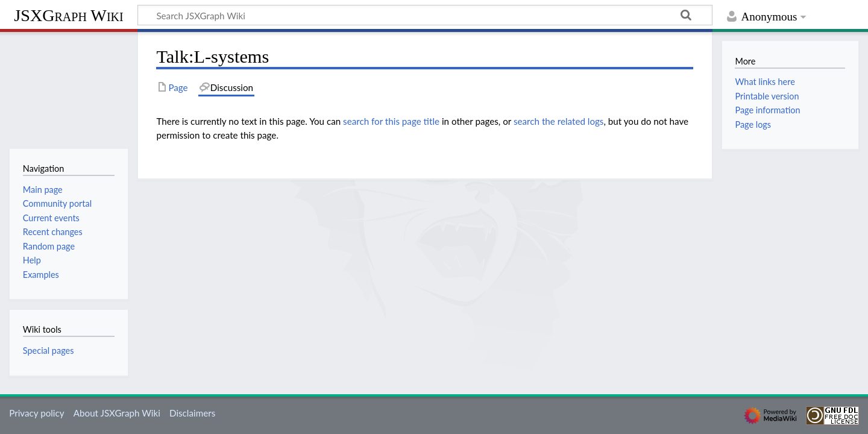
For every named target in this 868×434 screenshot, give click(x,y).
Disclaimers (192, 413)
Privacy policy (36, 413)
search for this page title (391, 121)
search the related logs (559, 121)
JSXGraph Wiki (68, 15)
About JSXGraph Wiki (117, 413)
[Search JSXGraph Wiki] (425, 15)
